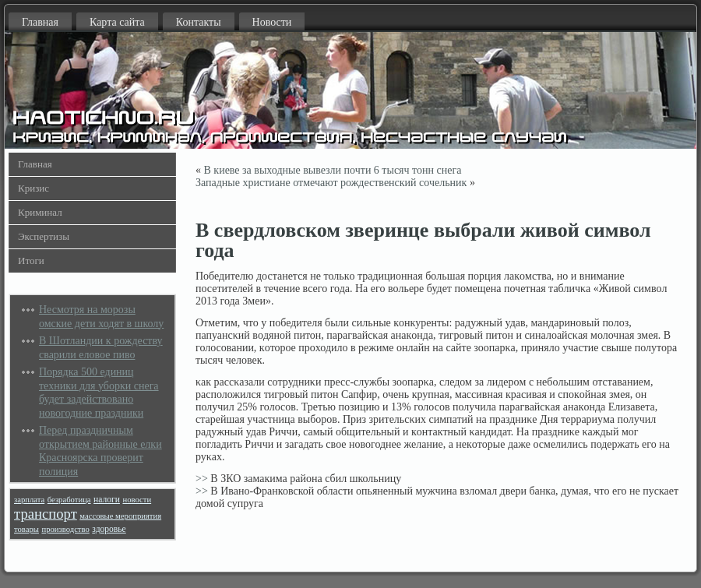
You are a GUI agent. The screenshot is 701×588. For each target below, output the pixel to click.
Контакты (199, 22)
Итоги (31, 261)
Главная (40, 22)
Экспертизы (44, 236)
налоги (107, 500)
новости (137, 500)
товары (26, 529)
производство (65, 529)
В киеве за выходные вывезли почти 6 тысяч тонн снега (333, 170)
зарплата (29, 500)
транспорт (46, 514)
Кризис (33, 188)
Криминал (40, 212)
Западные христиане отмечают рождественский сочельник (331, 183)
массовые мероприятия (120, 516)
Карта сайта (117, 22)
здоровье (109, 529)
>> (202, 479)
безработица (69, 500)
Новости (272, 22)
